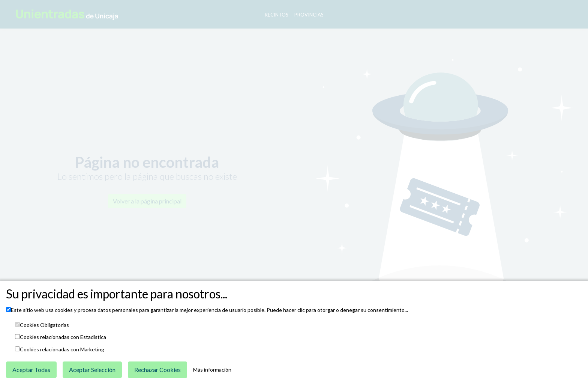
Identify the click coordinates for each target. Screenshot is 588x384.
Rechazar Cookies (157, 370)
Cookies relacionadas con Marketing (62, 349)
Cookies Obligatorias (44, 325)
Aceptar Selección (92, 370)
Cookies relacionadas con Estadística (63, 337)
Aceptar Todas (31, 370)
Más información (212, 370)
